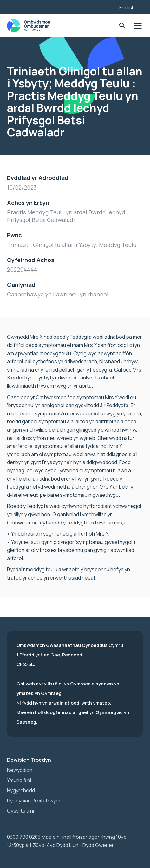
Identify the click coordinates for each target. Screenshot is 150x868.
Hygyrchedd (21, 790)
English (127, 7)
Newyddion (20, 770)
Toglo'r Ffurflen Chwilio (123, 26)
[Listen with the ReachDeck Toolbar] (105, 6)
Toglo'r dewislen (138, 26)
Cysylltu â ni (20, 811)
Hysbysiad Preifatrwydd (34, 801)
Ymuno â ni (19, 780)
